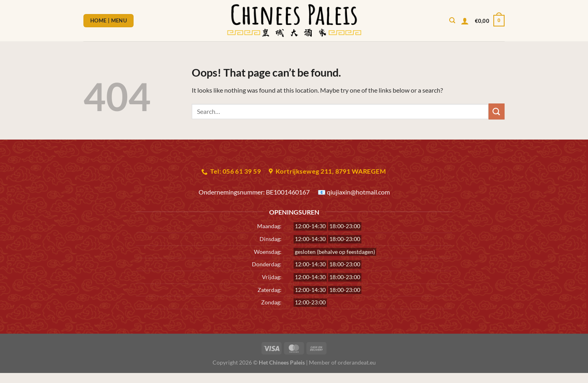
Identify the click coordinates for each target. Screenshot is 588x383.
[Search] (452, 20)
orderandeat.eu (357, 362)
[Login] (465, 21)
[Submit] (497, 111)
